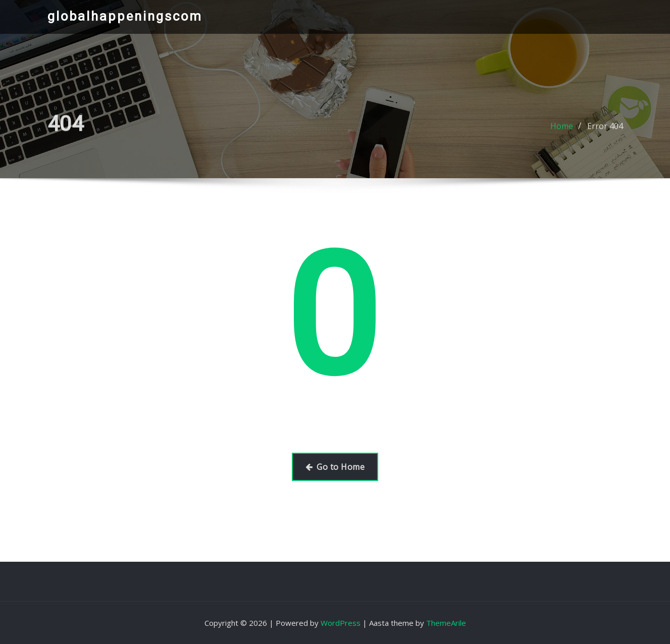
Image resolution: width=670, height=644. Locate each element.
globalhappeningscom (125, 16)
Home (562, 129)
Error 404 (605, 129)
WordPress (341, 623)
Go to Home (335, 467)
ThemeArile (446, 623)
